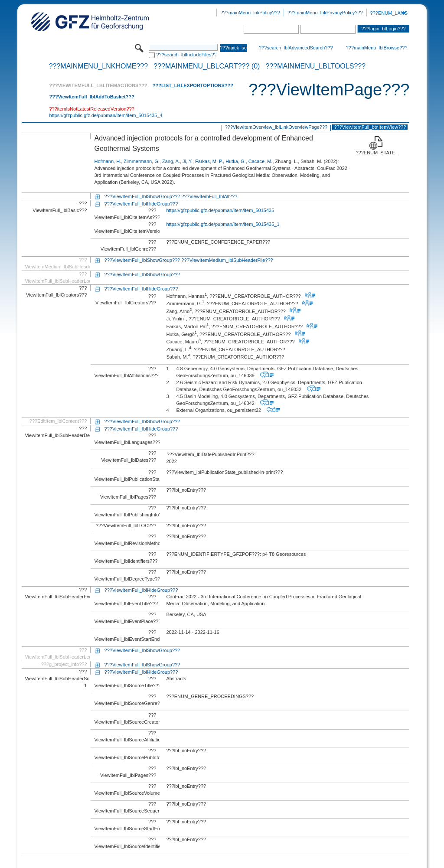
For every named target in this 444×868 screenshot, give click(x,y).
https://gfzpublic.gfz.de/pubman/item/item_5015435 (220, 210)
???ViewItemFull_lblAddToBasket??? (91, 97)
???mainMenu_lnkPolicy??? (250, 13)
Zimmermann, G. (142, 161)
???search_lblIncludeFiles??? (186, 55)
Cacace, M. (261, 161)
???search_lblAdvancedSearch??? (296, 48)
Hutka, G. (235, 161)
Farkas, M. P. (209, 161)
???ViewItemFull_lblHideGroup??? (141, 204)
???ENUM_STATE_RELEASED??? (377, 153)
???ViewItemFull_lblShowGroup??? (142, 274)
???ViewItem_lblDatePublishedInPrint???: (211, 454)
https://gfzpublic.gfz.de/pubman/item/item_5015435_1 (223, 224)
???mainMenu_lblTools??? (315, 66)
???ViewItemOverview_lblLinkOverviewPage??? (276, 127)
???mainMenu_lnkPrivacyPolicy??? (325, 13)
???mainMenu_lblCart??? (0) (207, 66)
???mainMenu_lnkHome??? (99, 66)
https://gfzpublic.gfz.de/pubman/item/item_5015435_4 (106, 115)
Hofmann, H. (108, 161)
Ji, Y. (188, 161)
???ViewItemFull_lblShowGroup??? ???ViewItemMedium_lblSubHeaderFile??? (189, 260)
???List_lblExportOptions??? (193, 85)
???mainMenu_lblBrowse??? (377, 48)
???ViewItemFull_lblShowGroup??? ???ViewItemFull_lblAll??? (171, 196)
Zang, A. (171, 161)
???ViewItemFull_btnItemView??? (370, 127)
